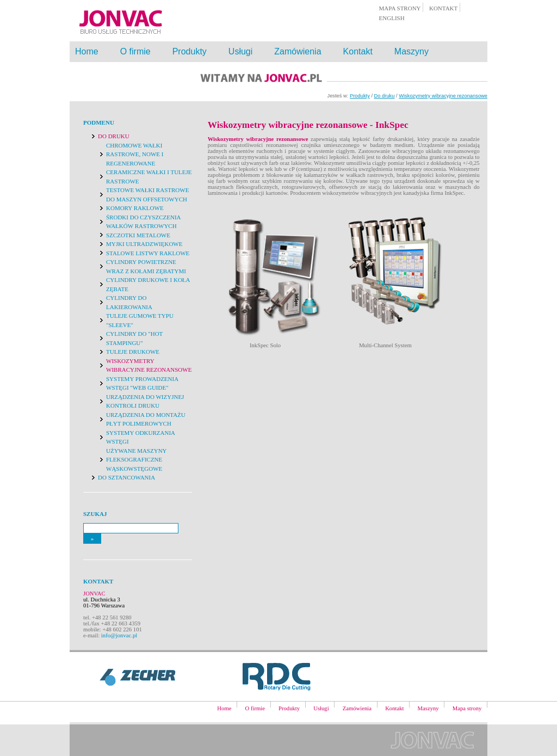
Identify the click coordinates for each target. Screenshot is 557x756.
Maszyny (411, 51)
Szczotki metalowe (138, 235)
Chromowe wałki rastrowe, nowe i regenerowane (135, 154)
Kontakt (358, 51)
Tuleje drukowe (133, 352)
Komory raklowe (135, 208)
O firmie (135, 51)
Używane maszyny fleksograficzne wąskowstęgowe (136, 460)
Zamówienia (298, 51)
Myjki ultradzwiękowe (144, 244)
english (392, 18)
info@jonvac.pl (119, 635)
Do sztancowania (126, 477)
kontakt (443, 8)
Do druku (385, 96)
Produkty (190, 51)
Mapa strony (467, 708)
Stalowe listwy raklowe (148, 253)
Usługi (240, 51)
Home (87, 51)
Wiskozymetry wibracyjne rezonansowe (443, 96)
